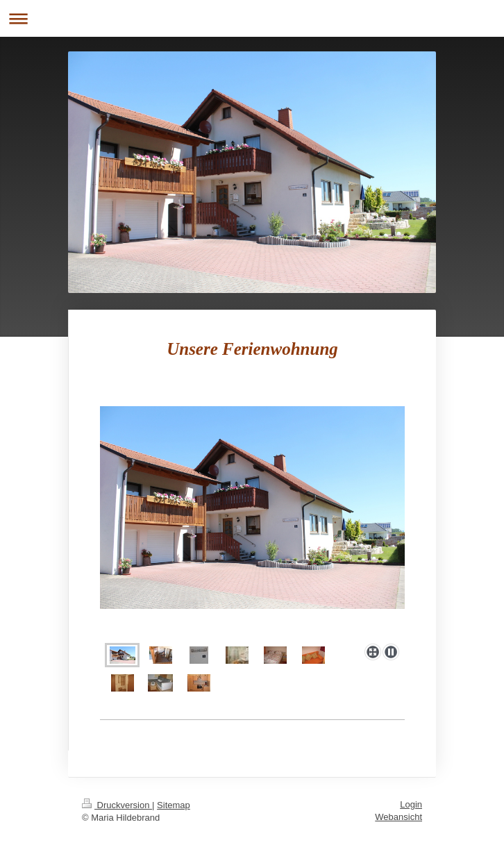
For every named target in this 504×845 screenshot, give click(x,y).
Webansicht (398, 817)
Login (411, 804)
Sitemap (174, 805)
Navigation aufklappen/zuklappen (252, 18)
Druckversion (117, 805)
